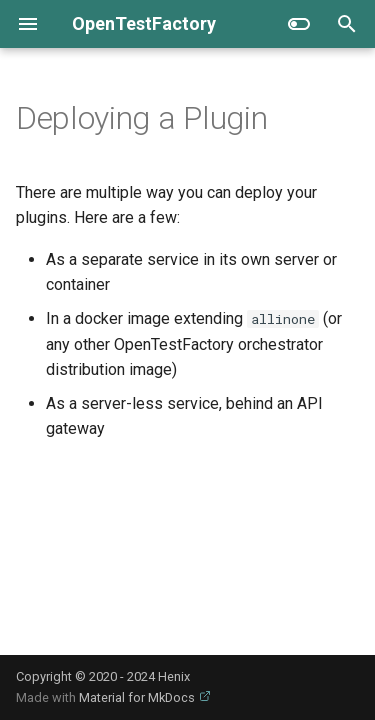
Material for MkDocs (138, 697)
